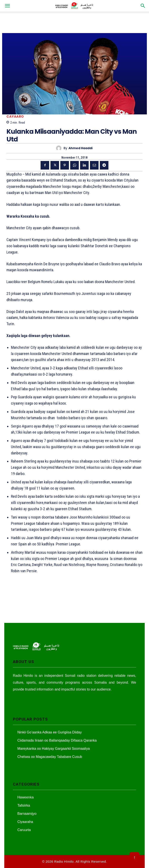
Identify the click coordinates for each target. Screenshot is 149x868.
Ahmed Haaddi (81, 148)
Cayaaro (15, 116)
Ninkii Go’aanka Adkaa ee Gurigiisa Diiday (50, 732)
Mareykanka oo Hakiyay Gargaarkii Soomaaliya (54, 749)
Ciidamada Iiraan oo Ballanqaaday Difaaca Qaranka (57, 740)
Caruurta (24, 830)
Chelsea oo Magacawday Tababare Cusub (50, 757)
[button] (7, 6)
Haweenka (26, 797)
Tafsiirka (24, 805)
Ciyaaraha (25, 822)
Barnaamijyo (27, 814)
